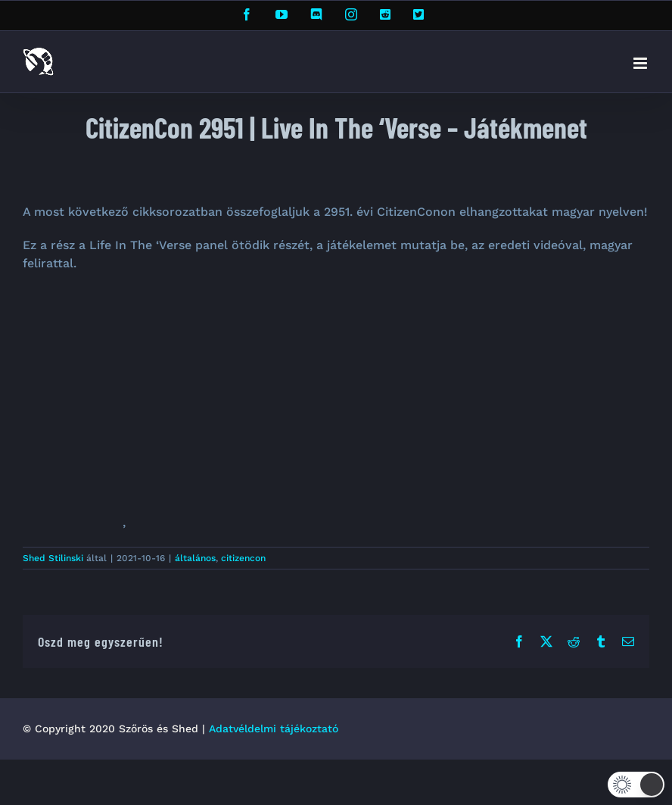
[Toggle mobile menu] (641, 63)
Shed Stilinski (53, 558)
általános (195, 558)
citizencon (243, 558)
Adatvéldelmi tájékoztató (274, 729)
